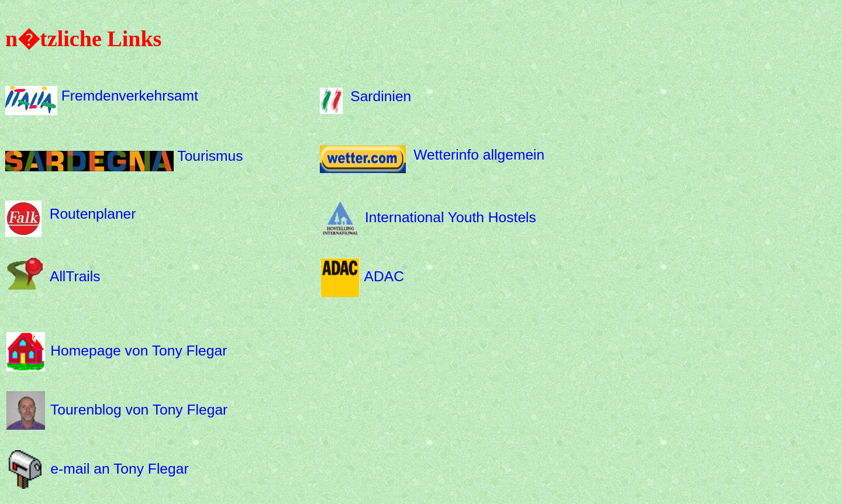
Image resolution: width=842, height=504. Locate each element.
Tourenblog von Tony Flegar (139, 410)
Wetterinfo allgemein (479, 155)
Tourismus (210, 156)
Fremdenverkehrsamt (130, 96)
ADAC (384, 276)
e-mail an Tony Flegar (119, 468)
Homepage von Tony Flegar (139, 351)
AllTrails (75, 276)
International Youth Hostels (451, 217)
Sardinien (381, 96)
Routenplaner (93, 214)
